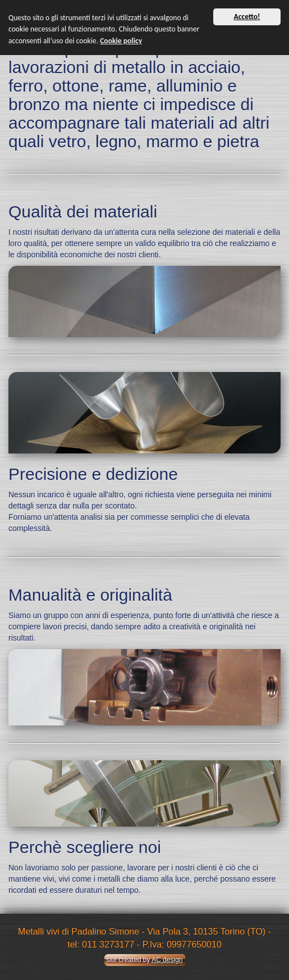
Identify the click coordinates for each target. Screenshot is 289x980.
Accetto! (247, 17)
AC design (167, 960)
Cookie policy (121, 41)
